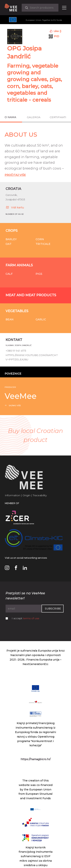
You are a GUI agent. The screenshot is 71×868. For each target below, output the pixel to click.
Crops (12, 231)
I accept (25, 618)
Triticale (43, 244)
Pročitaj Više (15, 175)
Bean (10, 319)
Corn (40, 239)
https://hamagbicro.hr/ (36, 759)
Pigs (39, 274)
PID (57, 36)
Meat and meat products (31, 295)
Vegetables (17, 311)
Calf (9, 274)
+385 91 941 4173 (16, 351)
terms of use (31, 618)
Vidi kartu (15, 207)
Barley (11, 239)
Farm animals (19, 265)
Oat (9, 244)
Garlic (41, 319)
